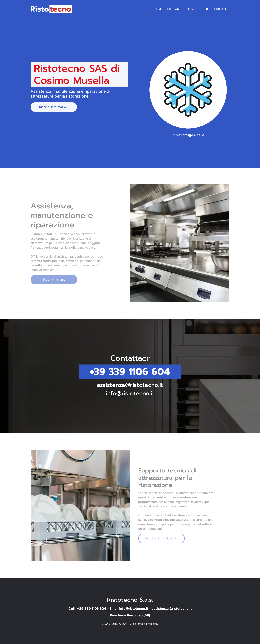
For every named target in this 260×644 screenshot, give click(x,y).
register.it (154, 624)
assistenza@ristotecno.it (130, 385)
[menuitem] (158, 9)
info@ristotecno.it (130, 393)
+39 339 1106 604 (130, 372)
